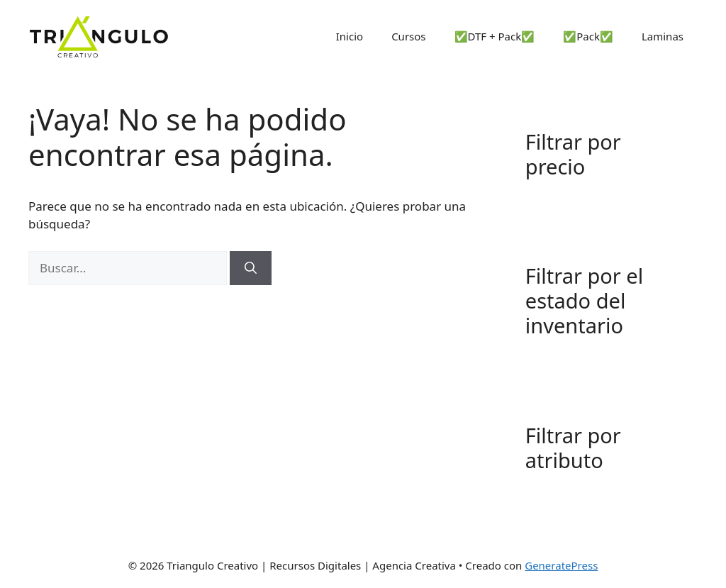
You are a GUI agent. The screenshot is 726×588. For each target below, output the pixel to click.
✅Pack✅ (588, 36)
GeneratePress (561, 565)
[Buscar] (251, 268)
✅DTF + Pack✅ (495, 36)
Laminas (663, 36)
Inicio (350, 36)
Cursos (408, 36)
